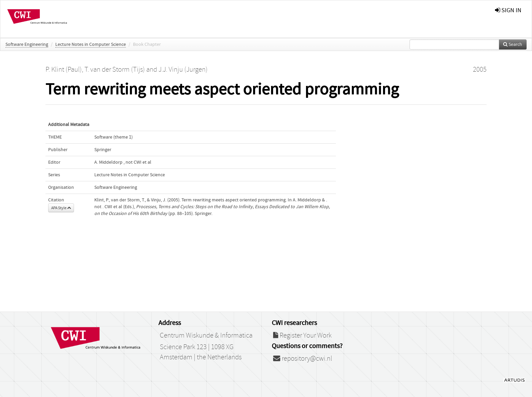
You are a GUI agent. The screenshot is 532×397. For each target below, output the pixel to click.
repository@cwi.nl (303, 359)
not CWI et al (138, 162)
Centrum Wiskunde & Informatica (206, 336)
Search (513, 44)
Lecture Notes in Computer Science (91, 44)
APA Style (61, 208)
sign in (508, 10)
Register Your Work (302, 336)
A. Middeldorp (108, 162)
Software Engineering (27, 44)
